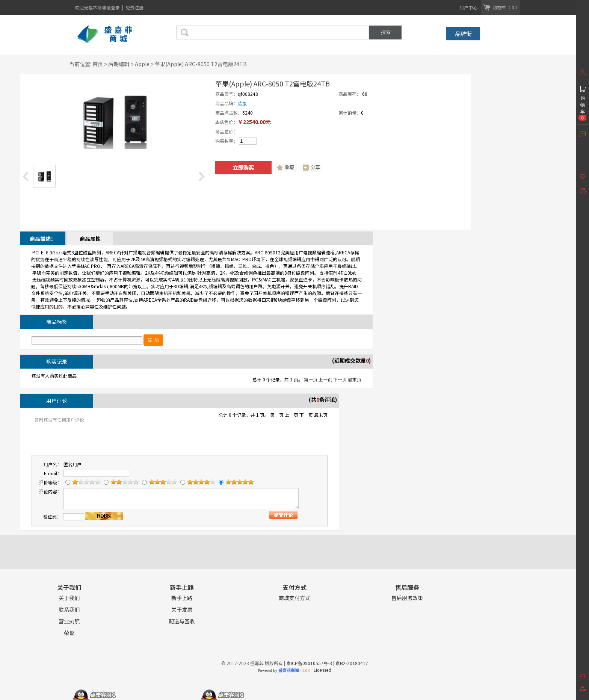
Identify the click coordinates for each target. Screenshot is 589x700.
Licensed (321, 670)
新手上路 (182, 598)
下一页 (340, 379)
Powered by (284, 670)
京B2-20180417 (352, 663)
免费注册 (134, 7)
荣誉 (69, 633)
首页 (98, 64)
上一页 (325, 379)
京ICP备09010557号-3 (309, 663)
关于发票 (182, 610)
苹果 (242, 103)
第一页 (311, 379)
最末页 (355, 379)
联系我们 (69, 610)
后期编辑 (119, 64)
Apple (142, 64)
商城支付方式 (294, 598)
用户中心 (468, 7)
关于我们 (69, 598)
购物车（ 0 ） (506, 7)
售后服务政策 (407, 598)
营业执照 (69, 621)
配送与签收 (182, 621)
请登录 (114, 7)
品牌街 (463, 34)
